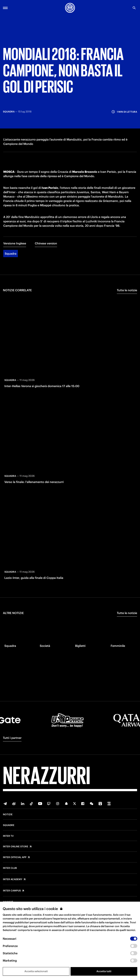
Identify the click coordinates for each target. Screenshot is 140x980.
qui (25, 926)
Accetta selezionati (36, 971)
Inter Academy (13, 879)
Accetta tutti (104, 971)
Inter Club (10, 868)
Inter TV (8, 836)
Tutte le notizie (127, 289)
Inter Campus (12, 891)
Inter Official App (15, 857)
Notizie (8, 815)
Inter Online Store (16, 847)
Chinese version (46, 242)
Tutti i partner (12, 738)
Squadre (9, 825)
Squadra (11, 253)
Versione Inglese (15, 242)
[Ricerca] (134, 8)
